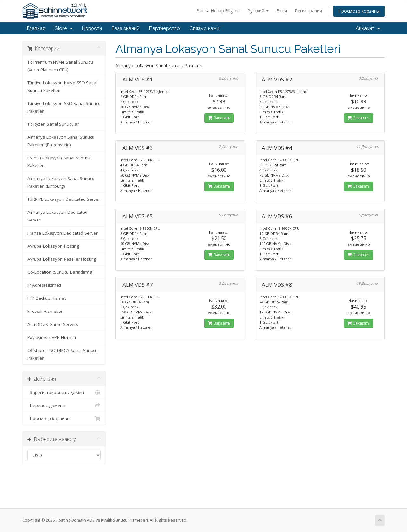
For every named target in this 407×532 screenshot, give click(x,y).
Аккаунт (368, 28)
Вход (282, 11)
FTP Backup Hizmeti (47, 298)
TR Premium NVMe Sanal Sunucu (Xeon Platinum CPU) (60, 66)
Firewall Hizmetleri (45, 311)
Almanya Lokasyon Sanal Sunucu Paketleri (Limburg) (61, 182)
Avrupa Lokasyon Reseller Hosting (62, 259)
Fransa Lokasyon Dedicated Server (62, 233)
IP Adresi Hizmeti (44, 285)
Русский (258, 11)
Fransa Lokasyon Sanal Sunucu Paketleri (59, 162)
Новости (92, 28)
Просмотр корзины (359, 11)
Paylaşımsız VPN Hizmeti (52, 337)
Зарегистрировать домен (64, 392)
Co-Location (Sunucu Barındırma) (60, 272)
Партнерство (165, 28)
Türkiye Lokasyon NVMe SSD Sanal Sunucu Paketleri (62, 87)
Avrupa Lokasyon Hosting (53, 246)
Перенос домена (64, 405)
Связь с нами (204, 28)
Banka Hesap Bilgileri (218, 11)
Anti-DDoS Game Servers (53, 324)
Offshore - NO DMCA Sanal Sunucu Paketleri (62, 354)
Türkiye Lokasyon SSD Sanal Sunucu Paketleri (64, 107)
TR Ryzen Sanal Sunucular (53, 124)
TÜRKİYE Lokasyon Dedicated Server (64, 199)
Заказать (219, 118)
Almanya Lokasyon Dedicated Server (57, 216)
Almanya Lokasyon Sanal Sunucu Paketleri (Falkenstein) (61, 141)
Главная (36, 28)
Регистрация (308, 11)
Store (64, 28)
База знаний (126, 28)
